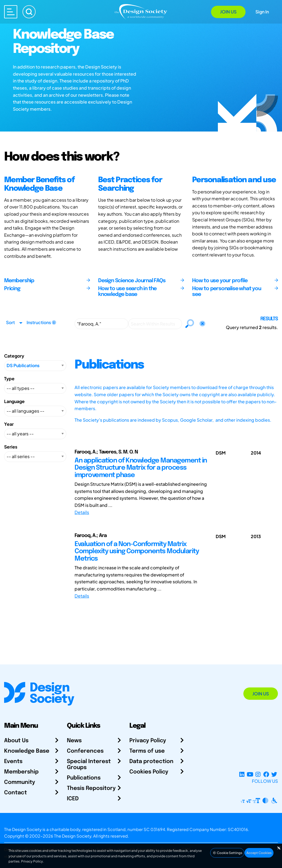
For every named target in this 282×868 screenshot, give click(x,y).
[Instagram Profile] (258, 774)
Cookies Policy (149, 772)
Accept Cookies (259, 853)
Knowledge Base (27, 751)
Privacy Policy (148, 741)
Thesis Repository (91, 788)
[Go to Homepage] (141, 11)
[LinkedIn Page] (242, 774)
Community (20, 782)
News (74, 741)
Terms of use (147, 751)
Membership (21, 772)
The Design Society (73, 836)
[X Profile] (274, 774)
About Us (16, 741)
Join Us (228, 12)
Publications (84, 778)
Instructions (41, 322)
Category (14, 356)
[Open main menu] (11, 12)
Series (11, 447)
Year (9, 424)
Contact (15, 793)
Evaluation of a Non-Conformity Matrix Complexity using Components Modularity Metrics (137, 552)
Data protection (151, 762)
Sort (10, 322)
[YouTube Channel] (250, 774)
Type (9, 379)
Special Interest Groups (89, 765)
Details (82, 512)
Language (14, 401)
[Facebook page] (266, 774)
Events (13, 762)
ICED (73, 799)
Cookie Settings (227, 853)
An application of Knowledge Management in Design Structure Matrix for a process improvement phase (141, 468)
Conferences (85, 751)
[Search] (29, 12)
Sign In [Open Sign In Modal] (262, 12)
